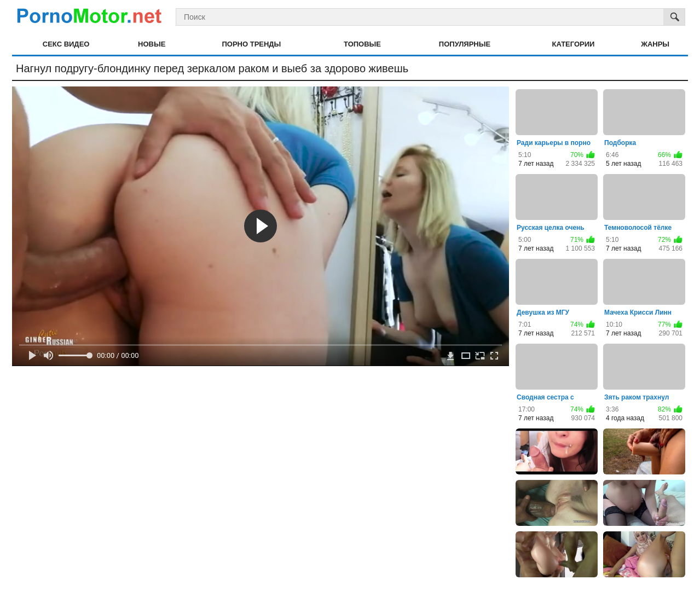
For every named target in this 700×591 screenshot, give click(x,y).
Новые (152, 44)
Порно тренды (251, 44)
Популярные (465, 44)
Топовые (362, 44)
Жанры (655, 44)
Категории (574, 44)
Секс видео (66, 44)
